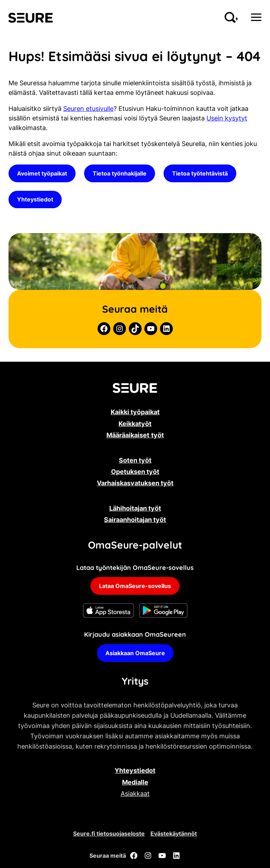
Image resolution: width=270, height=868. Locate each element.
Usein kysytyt (227, 118)
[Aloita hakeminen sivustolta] (231, 17)
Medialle (135, 782)
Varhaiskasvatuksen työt (135, 483)
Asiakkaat (135, 794)
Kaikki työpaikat (135, 412)
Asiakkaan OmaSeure (135, 653)
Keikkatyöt (135, 424)
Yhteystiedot (35, 199)
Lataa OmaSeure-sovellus (135, 586)
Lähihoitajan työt (135, 508)
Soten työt (135, 460)
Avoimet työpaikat (42, 173)
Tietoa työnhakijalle (120, 173)
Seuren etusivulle (88, 109)
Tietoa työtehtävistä (200, 173)
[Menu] (256, 17)
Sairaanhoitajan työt (135, 520)
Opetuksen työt (135, 472)
